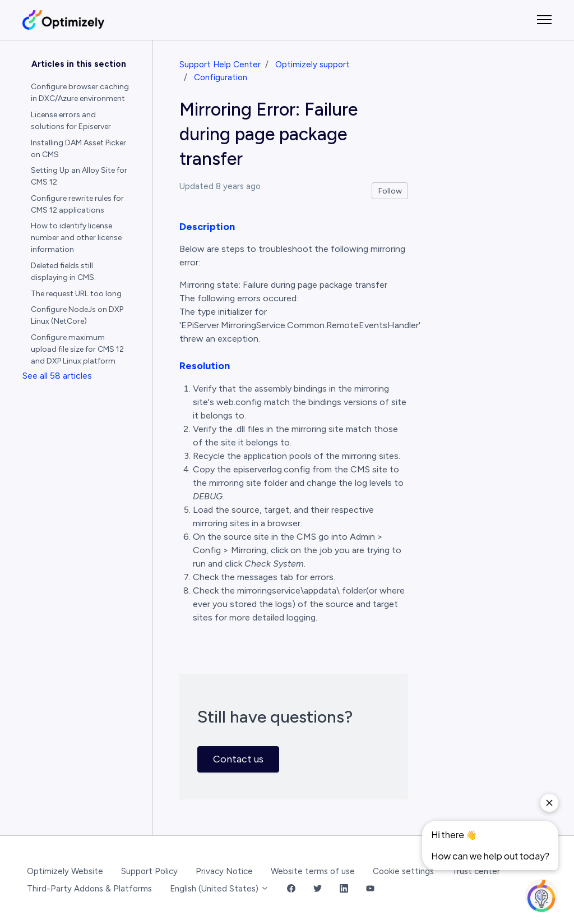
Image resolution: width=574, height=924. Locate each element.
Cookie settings (403, 871)
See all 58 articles (57, 376)
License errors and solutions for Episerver (71, 121)
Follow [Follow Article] (390, 191)
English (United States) (219, 889)
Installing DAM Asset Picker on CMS (78, 149)
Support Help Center (220, 65)
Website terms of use (313, 871)
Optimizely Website (65, 871)
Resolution (205, 366)
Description (207, 227)
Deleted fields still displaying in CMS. (63, 272)
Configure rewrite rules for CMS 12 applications (77, 204)
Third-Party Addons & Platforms (89, 889)
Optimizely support (313, 65)
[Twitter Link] (318, 889)
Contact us (238, 759)
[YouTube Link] (370, 889)
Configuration (221, 77)
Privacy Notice (224, 871)
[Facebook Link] (291, 889)
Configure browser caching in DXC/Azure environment (80, 93)
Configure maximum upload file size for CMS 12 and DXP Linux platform (77, 349)
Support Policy (149, 871)
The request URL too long (76, 294)
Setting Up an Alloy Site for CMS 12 (79, 176)
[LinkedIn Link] (344, 889)
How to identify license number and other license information (76, 238)
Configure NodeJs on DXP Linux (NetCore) (77, 315)
